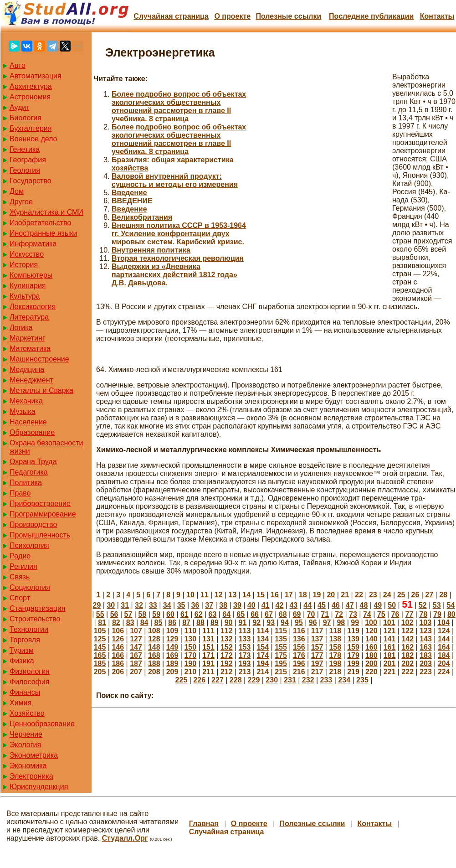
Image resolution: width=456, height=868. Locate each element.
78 (423, 614)
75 (381, 614)
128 (154, 639)
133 (245, 639)
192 (227, 664)
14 (246, 595)
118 (335, 631)
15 (261, 595)
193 (245, 664)
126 (118, 639)
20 (331, 595)
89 (215, 623)
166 (118, 655)
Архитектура (31, 86)
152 (227, 647)
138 (335, 639)
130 (190, 639)
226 (199, 680)
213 (245, 672)
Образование (32, 432)
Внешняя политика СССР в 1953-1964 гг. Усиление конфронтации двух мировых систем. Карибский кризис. (179, 234)
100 (371, 623)
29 (97, 605)
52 (423, 605)
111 (208, 631)
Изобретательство (40, 223)
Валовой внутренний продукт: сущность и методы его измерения (175, 180)
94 (285, 623)
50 (392, 605)
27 (429, 595)
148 (154, 647)
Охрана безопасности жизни (46, 447)
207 (136, 672)
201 (390, 664)
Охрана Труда (33, 462)
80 (451, 614)
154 (263, 647)
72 (339, 614)
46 (336, 605)
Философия (29, 682)
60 (170, 614)
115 (281, 631)
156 (299, 647)
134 (263, 639)
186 (118, 664)
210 (190, 672)
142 (407, 639)
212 (227, 672)
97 (327, 623)
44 (307, 605)
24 (387, 595)
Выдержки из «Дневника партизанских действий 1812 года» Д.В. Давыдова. (174, 275)
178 (335, 655)
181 (390, 655)
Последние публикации (371, 16)
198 (335, 664)
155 (281, 647)
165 (100, 655)
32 (139, 605)
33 (153, 605)
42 (280, 605)
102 (407, 623)
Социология (30, 587)
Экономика (28, 766)
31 (125, 605)
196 (299, 664)
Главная (204, 824)
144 (444, 639)
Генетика (25, 149)
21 (345, 595)
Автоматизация (36, 76)
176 (299, 655)
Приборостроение (40, 504)
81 (102, 623)
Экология (25, 745)
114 (263, 631)
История (24, 265)
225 (182, 680)
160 (371, 647)
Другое (21, 202)
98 (341, 623)
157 (317, 647)
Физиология (30, 671)
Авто (18, 65)
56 (114, 614)
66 (255, 614)
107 (136, 631)
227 (218, 680)
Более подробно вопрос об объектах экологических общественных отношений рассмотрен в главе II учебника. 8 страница (179, 106)
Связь (20, 577)
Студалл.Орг (125, 838)
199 (353, 664)
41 (266, 605)
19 (317, 595)
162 (407, 647)
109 (172, 631)
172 (227, 655)
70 (311, 614)
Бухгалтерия (31, 128)
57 (128, 614)
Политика (26, 483)
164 (444, 647)
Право (20, 493)
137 (317, 639)
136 (299, 639)
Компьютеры (31, 275)
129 (172, 639)
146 (118, 647)
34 (167, 605)
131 (208, 639)
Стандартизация (37, 608)
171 (208, 655)
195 (281, 664)
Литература (29, 317)
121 (390, 631)
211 (208, 672)
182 (407, 655)
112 (227, 631)
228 (236, 680)
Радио (20, 556)
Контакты (437, 16)
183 (426, 655)
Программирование (43, 514)
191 (208, 664)
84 (144, 623)
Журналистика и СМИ (46, 212)
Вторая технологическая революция (178, 258)
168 (154, 655)
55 (100, 614)
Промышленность (40, 535)
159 (353, 647)
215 (281, 672)
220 (371, 672)
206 (118, 672)
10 (190, 595)
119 (353, 631)
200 (371, 664)
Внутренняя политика (151, 250)
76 (395, 614)
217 (317, 672)
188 (154, 664)
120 (371, 631)
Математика (30, 349)
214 (263, 672)
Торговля (25, 640)
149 (172, 647)
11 (205, 595)
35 (181, 605)
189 (172, 664)
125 (100, 639)
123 (426, 631)
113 (245, 631)
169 (172, 655)
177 (317, 655)
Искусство (27, 254)
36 (195, 605)
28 (443, 595)
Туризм (22, 650)
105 (100, 631)
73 (353, 614)
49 (378, 605)
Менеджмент (31, 380)
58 (142, 614)
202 (407, 664)
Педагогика (29, 472)
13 (233, 595)
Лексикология (33, 307)
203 (426, 664)
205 (100, 672)
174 (263, 655)
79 (437, 614)
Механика (26, 401)
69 (297, 614)
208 (154, 672)
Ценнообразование (42, 724)
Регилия (23, 566)
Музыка (23, 411)
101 (389, 623)
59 (156, 614)
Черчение (26, 734)
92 (256, 623)
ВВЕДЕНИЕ (132, 201)
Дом (17, 191)
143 (426, 639)
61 (184, 614)
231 (290, 680)
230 (272, 680)
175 (281, 655)
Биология (26, 118)
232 (308, 680)
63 (213, 614)
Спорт (20, 598)
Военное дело (33, 139)
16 (275, 595)
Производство (33, 524)
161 (390, 647)
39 (237, 605)
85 (159, 623)
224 (444, 672)
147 (136, 647)
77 (409, 614)
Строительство (35, 619)
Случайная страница (171, 16)
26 (415, 595)
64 (226, 614)
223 (426, 672)
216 (299, 672)
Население (28, 422)
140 (371, 639)
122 (407, 631)
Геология (25, 170)
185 (100, 664)
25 (401, 595)
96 (313, 623)
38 (223, 605)
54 (451, 605)
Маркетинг (27, 338)
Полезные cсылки (288, 16)
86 (172, 623)
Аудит (20, 107)
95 (299, 623)
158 (335, 647)
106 (118, 631)
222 (407, 672)
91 (243, 623)
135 (281, 639)
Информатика (33, 244)
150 (190, 647)
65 (241, 614)
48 (364, 605)
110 (190, 631)
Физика (22, 661)
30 (111, 605)
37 (209, 605)
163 (426, 647)
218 (335, 672)
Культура (25, 296)
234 (344, 680)
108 (154, 631)
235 (362, 680)
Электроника (31, 776)
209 (172, 672)
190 (190, 664)
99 (355, 623)
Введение (129, 193)
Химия (20, 703)
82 (116, 623)
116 (299, 631)
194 (263, 664)
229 (254, 680)
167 (136, 655)
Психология (29, 545)
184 (444, 655)
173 (245, 655)
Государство (31, 181)
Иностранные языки (43, 233)
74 (367, 614)
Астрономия (30, 97)
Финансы (25, 692)
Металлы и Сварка (41, 390)
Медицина (27, 369)
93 (271, 623)
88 (200, 623)
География (28, 160)
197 (317, 664)
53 (437, 605)
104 (443, 623)
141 (390, 639)
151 (208, 647)
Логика (21, 328)
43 (293, 605)
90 (229, 623)
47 (350, 605)
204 (444, 664)
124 (444, 631)
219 (353, 672)
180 (371, 655)
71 (325, 614)
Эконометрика (34, 755)
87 (186, 623)
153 (245, 647)
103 (425, 623)
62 (199, 614)
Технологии (29, 629)
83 (130, 623)
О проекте (232, 16)
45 (322, 605)
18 (303, 595)
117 (317, 631)
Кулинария (28, 286)
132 (227, 639)
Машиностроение (39, 359)
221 (390, 672)
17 (289, 595)
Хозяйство (27, 713)
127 (136, 639)
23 (373, 595)
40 (251, 605)
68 (283, 614)
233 (326, 680)
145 (100, 647)
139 (353, 639)
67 (269, 614)
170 (190, 655)
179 (353, 655)
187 (136, 664)
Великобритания (142, 217)
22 (359, 595)
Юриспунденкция (39, 787)
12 (219, 595)
